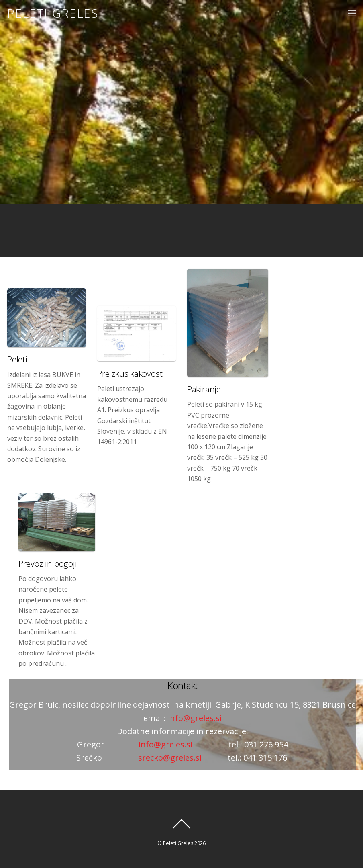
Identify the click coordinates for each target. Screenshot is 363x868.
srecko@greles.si (170, 758)
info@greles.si (194, 718)
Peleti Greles (178, 843)
